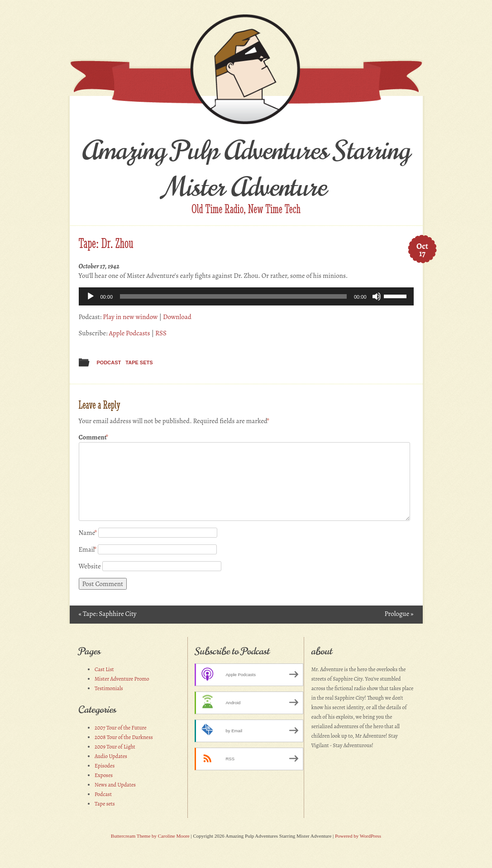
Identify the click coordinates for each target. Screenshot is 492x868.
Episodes (105, 766)
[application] (246, 296)
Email (88, 549)
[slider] (233, 296)
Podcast (109, 362)
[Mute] (377, 296)
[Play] (91, 296)
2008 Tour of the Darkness (124, 737)
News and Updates (115, 785)
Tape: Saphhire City (108, 614)
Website (90, 566)
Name (88, 533)
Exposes (104, 775)
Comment (94, 437)
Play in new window (130, 317)
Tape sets (139, 362)
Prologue (399, 614)
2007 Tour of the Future (121, 728)
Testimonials (109, 688)
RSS (161, 333)
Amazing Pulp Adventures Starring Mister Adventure (246, 169)
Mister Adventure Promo (122, 679)
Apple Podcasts (129, 333)
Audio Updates (111, 756)
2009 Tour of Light (115, 747)
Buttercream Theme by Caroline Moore (150, 836)
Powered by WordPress (358, 836)
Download (177, 317)
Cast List (104, 669)
